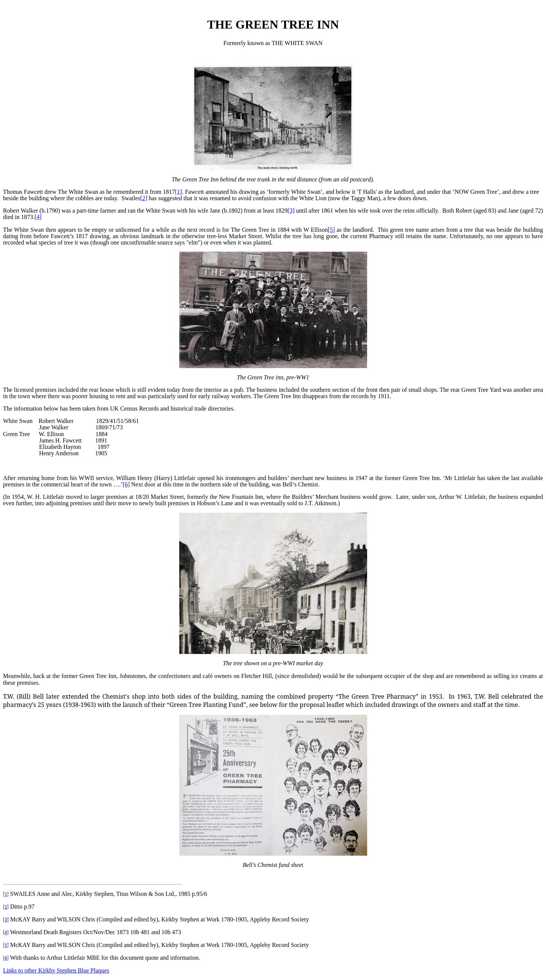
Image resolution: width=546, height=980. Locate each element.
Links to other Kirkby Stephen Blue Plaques (56, 970)
